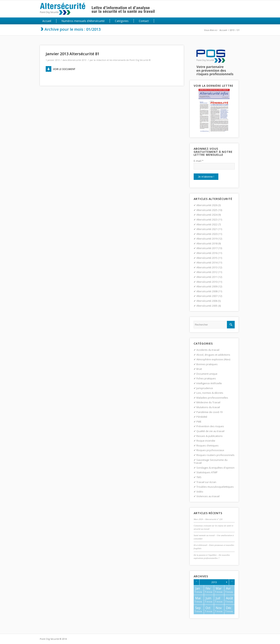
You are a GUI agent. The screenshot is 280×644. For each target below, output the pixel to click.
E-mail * (199, 161)
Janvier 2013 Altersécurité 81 (73, 54)
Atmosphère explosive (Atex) (213, 359)
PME (199, 422)
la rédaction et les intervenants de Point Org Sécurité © (122, 60)
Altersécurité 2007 (207, 296)
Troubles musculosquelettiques (215, 487)
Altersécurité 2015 (207, 258)
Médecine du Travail (208, 402)
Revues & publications (210, 436)
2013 (232, 30)
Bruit (199, 369)
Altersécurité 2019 (207, 239)
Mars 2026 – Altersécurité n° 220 (208, 519)
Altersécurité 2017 (207, 248)
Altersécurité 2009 (207, 286)
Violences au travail (208, 496)
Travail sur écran (206, 482)
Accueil (223, 30)
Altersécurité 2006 (207, 301)
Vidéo (200, 492)
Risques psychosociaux (210, 450)
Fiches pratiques (206, 378)
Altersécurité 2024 (207, 215)
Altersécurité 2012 (207, 272)
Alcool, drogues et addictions (213, 355)
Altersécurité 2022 (207, 224)
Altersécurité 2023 (207, 220)
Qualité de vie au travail (210, 431)
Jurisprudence (205, 388)
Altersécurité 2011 (207, 277)
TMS (199, 477)
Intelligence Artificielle (209, 383)
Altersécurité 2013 (77, 60)
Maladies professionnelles (212, 398)
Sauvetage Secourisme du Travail (211, 461)
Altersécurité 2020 (207, 234)
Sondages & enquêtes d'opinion (215, 468)
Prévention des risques (210, 426)
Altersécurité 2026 (207, 205)
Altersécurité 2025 (207, 210)
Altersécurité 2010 (207, 282)
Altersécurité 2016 (207, 253)
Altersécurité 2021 (207, 229)
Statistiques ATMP (207, 472)
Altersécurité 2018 (207, 243)
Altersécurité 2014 (207, 262)
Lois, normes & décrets (210, 393)
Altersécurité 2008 (207, 291)
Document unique (207, 374)
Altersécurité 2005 (207, 306)
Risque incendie (206, 441)
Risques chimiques (207, 445)
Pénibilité (202, 417)
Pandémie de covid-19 (209, 412)
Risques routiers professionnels (215, 455)
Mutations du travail (208, 407)
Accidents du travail (208, 350)
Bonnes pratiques (207, 364)
